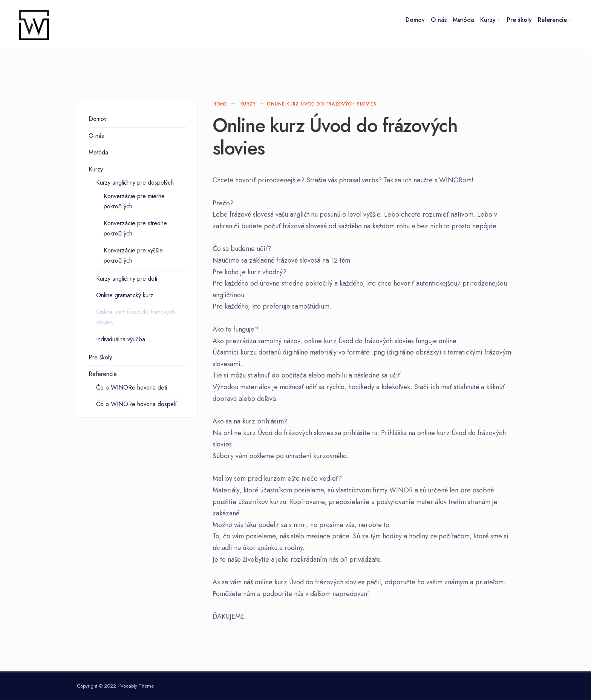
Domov (415, 20)
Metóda (463, 20)
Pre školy (519, 20)
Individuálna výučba (121, 339)
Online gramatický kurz (125, 295)
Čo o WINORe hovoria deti (132, 387)
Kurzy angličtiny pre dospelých (135, 183)
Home (220, 104)
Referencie (552, 20)
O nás (439, 20)
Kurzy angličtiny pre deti (127, 279)
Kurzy (488, 20)
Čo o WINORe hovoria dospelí (136, 404)
